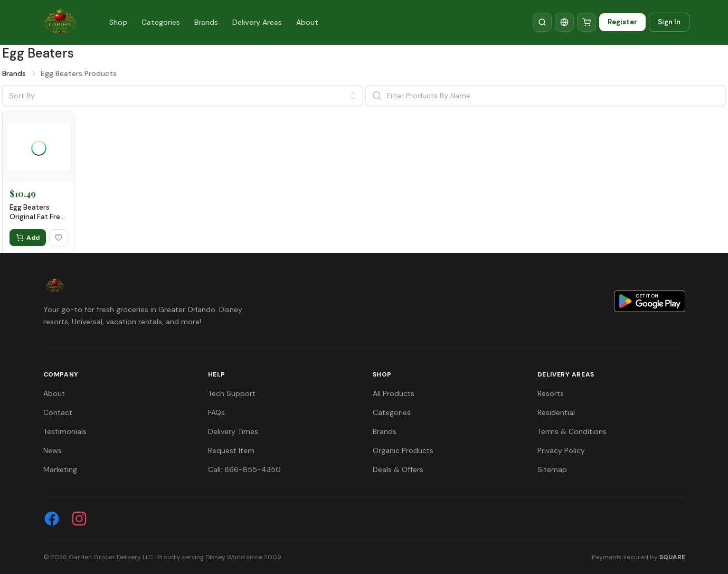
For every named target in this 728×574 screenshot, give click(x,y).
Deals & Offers (398, 469)
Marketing (60, 469)
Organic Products (403, 450)
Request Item (231, 450)
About (307, 22)
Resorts (551, 393)
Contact (58, 412)
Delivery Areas (257, 22)
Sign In (669, 22)
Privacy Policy (561, 450)
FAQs (216, 412)
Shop (118, 22)
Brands (206, 22)
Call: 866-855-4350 (244, 469)
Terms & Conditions (572, 431)
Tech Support (232, 393)
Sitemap (552, 469)
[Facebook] (52, 519)
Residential (556, 412)
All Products (394, 393)
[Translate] (564, 22)
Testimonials (65, 431)
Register (622, 22)
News (53, 450)
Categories (161, 22)
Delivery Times (233, 431)
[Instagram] (79, 519)
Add (28, 238)
